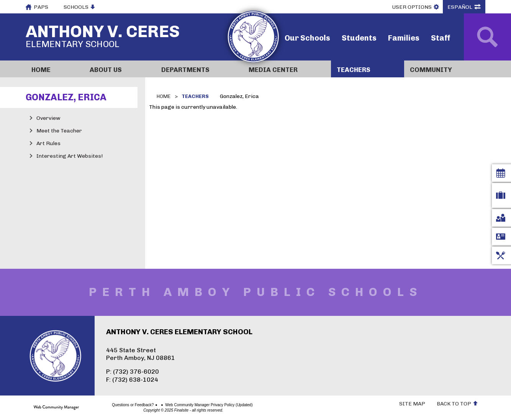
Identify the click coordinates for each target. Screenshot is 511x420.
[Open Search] (487, 37)
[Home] (55, 69)
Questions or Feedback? (106, 405)
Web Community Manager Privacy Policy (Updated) (182, 405)
